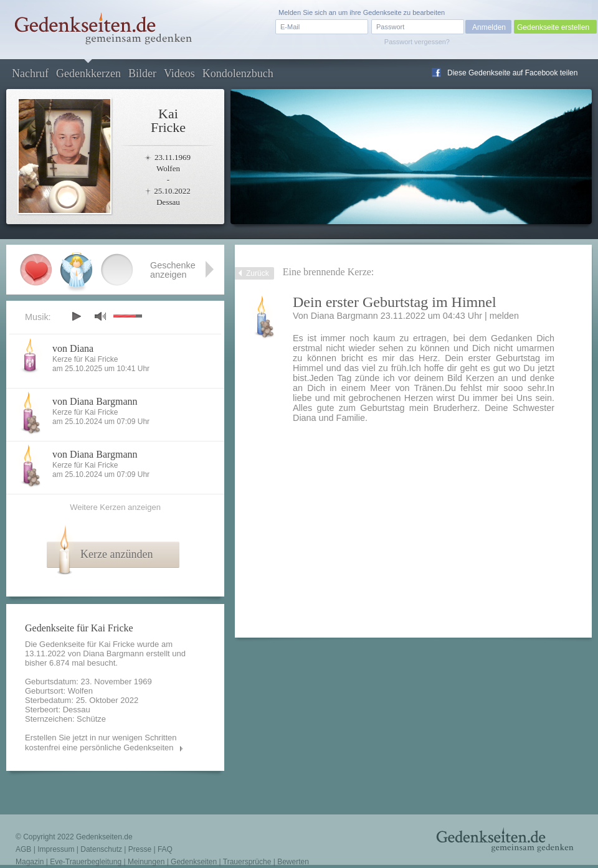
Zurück (258, 273)
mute (100, 316)
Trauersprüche (247, 862)
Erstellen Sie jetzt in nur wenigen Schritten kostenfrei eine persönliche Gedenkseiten (101, 743)
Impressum (56, 849)
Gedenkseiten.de (104, 837)
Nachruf (30, 73)
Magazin (30, 862)
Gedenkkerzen (88, 73)
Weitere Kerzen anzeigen (115, 507)
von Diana (73, 348)
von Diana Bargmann (95, 401)
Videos (179, 73)
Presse (140, 849)
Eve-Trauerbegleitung (86, 862)
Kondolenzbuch (238, 73)
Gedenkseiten (194, 862)
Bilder (142, 73)
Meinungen (146, 862)
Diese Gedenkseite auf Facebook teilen (512, 73)
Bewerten (293, 862)
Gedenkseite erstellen (553, 27)
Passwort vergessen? (417, 42)
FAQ (165, 849)
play (76, 316)
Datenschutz (101, 849)
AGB (23, 849)
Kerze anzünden (116, 554)
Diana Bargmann (113, 653)
